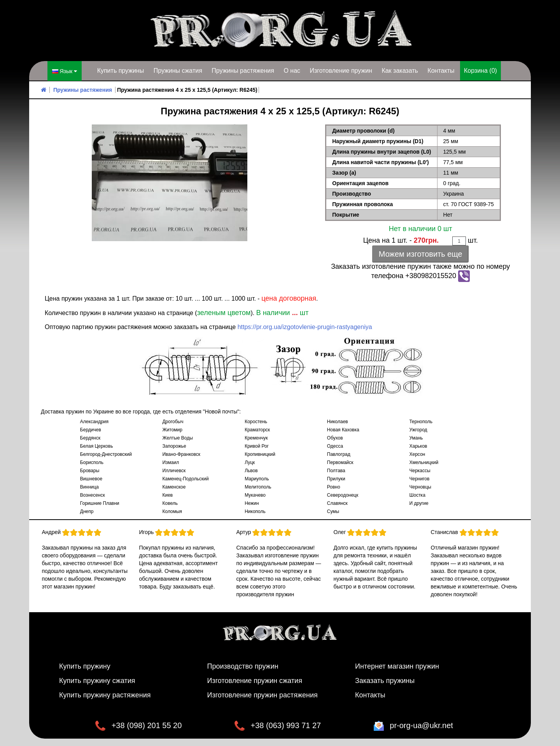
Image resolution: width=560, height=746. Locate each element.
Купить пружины (121, 71)
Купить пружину (85, 666)
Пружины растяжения (243, 71)
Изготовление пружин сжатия (255, 680)
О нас (292, 71)
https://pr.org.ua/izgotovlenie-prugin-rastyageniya (305, 327)
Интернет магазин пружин (397, 666)
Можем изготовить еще (421, 254)
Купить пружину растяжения (105, 695)
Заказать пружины (385, 680)
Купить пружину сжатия (97, 680)
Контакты (441, 71)
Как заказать (400, 71)
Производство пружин (243, 666)
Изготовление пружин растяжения (262, 695)
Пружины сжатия (178, 71)
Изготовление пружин (341, 71)
